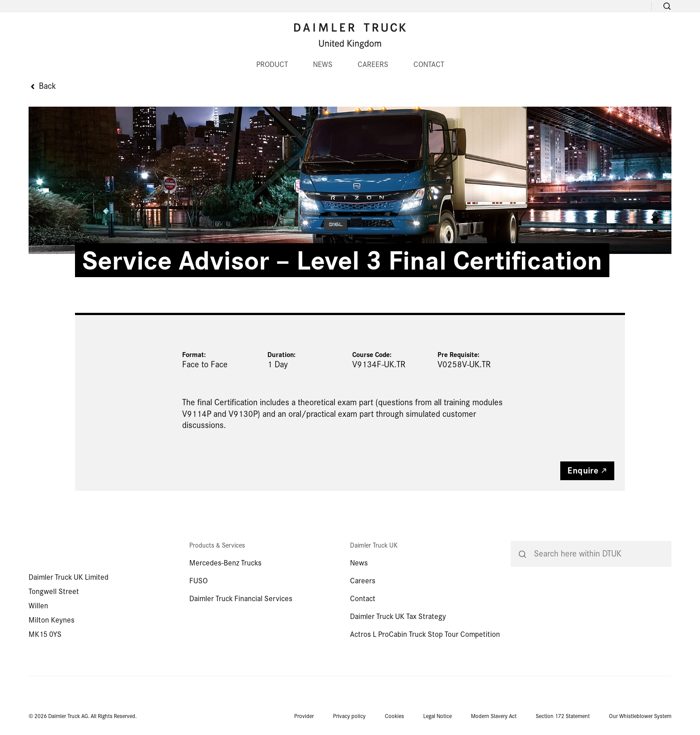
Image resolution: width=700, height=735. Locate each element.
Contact (363, 599)
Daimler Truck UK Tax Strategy (398, 617)
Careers (363, 581)
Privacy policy (349, 716)
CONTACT (429, 64)
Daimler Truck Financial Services (241, 599)
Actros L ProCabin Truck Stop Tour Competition (425, 634)
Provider (304, 716)
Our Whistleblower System (640, 716)
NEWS (323, 64)
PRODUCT (272, 64)
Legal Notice (437, 716)
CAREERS (373, 64)
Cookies (394, 716)
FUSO (198, 581)
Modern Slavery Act (494, 716)
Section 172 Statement (563, 716)
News (359, 563)
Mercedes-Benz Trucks (225, 563)
